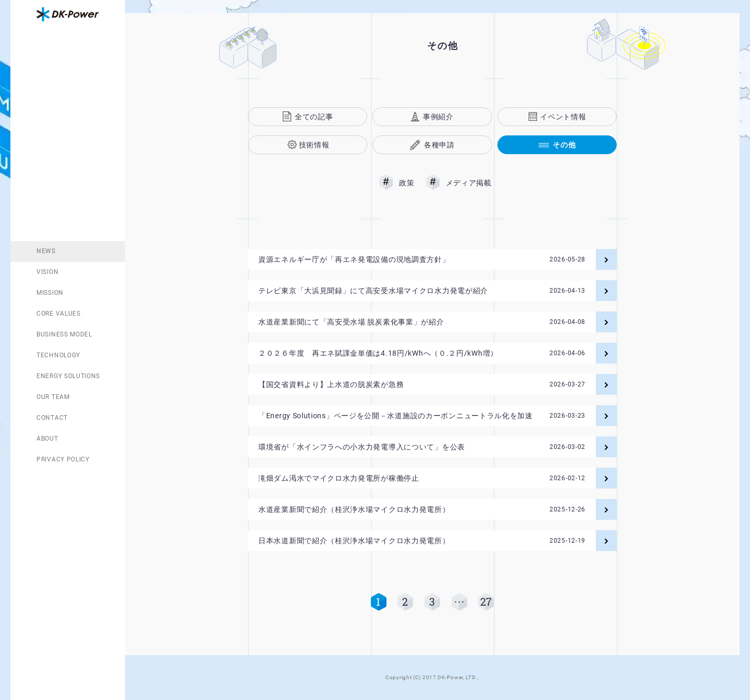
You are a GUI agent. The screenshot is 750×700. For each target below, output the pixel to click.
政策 (407, 183)
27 (486, 602)
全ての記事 (314, 117)
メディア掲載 (469, 183)
